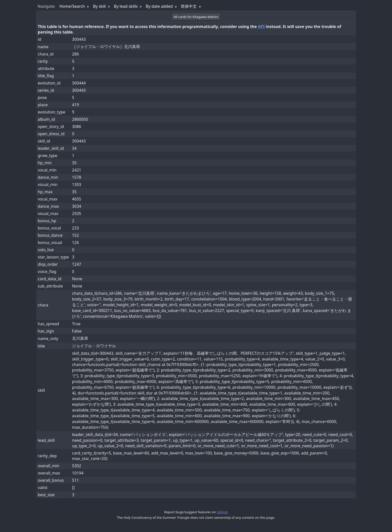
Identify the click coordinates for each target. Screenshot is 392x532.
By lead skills (126, 6)
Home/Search (72, 6)
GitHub (222, 512)
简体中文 (189, 6)
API (261, 26)
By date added (159, 6)
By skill (99, 6)
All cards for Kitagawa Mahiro (196, 17)
